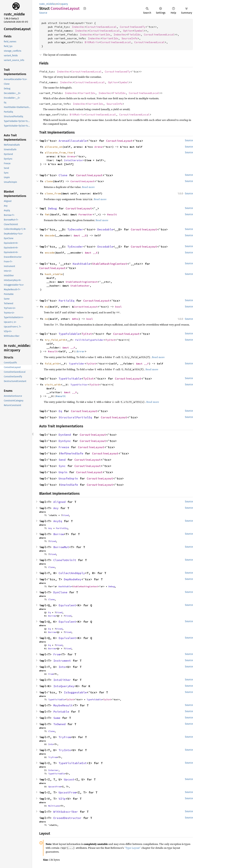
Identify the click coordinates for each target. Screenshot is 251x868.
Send (62, 460)
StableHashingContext (110, 264)
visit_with (53, 385)
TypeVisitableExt (73, 763)
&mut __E (91, 253)
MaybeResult (63, 705)
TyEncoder (75, 247)
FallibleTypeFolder (90, 340)
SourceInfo (130, 38)
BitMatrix (92, 42)
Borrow (59, 534)
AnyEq (58, 521)
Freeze (64, 447)
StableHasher (80, 286)
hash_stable (54, 274)
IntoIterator (74, 160)
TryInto (65, 750)
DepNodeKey (73, 579)
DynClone (60, 592)
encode (50, 253)
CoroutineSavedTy (133, 27)
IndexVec (78, 27)
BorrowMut (61, 547)
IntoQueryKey (64, 686)
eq (46, 307)
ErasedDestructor (67, 818)
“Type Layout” (133, 848)
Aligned (59, 502)
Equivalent (67, 605)
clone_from (53, 193)
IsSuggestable (75, 692)
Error (81, 351)
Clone (63, 175)
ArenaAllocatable (73, 141)
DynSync (65, 441)
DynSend (65, 435)
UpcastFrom (55, 787)
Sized (65, 515)
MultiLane (54, 806)
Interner (53, 770)
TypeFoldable (69, 334)
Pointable (61, 712)
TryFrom (65, 737)
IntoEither (62, 680)
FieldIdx (134, 34)
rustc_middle (47, 4)
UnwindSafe (69, 485)
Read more (88, 187)
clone (49, 181)
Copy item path (85, 8)
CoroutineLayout (119, 141)
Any (56, 508)
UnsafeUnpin (68, 478)
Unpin (63, 472)
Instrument (62, 661)
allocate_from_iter (59, 152)
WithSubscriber (66, 812)
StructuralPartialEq (75, 417)
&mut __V (70, 392)
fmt (47, 214)
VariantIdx (102, 34)
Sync (62, 466)
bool (118, 307)
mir (58, 4)
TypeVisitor (79, 385)
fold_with (52, 364)
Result (112, 214)
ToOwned (59, 724)
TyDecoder (75, 229)
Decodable (105, 229)
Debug (52, 208)
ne (46, 319)
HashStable (81, 264)
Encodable (105, 247)
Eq (60, 411)
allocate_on (54, 147)
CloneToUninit (65, 560)
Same (57, 718)
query (65, 4)
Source (43, 13)
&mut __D (80, 235)
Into (62, 667)
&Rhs (75, 319)
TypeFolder (77, 364)
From (57, 654)
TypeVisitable (70, 379)
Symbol (139, 31)
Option (128, 31)
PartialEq (67, 301)
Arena (98, 147)
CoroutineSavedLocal (101, 27)
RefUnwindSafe (72, 453)
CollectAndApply (72, 573)
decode (50, 235)
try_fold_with (55, 340)
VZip (62, 799)
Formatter (86, 214)
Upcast (69, 779)
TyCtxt (87, 334)
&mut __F (69, 347)
